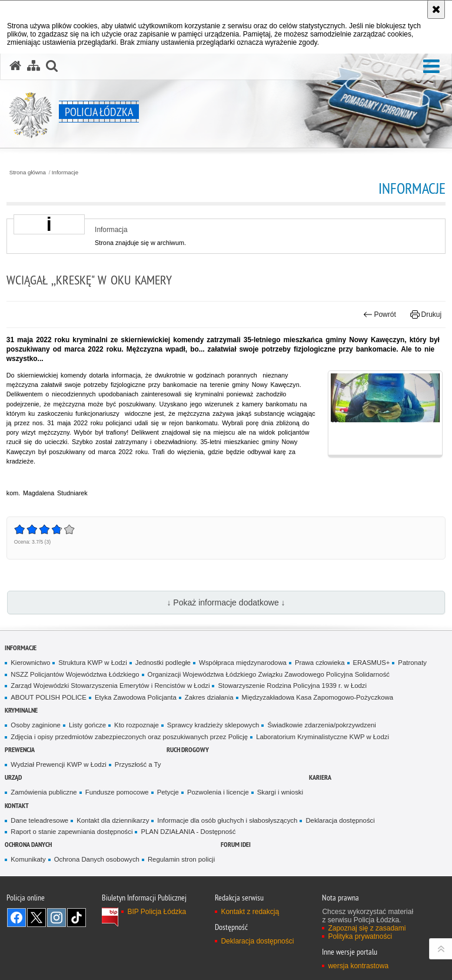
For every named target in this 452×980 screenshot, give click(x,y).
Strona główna (28, 173)
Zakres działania (209, 697)
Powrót (380, 314)
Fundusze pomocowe (117, 792)
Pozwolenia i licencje (218, 792)
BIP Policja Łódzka (157, 912)
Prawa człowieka (320, 663)
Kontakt (17, 805)
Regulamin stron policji (181, 859)
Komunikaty (28, 859)
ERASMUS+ (372, 663)
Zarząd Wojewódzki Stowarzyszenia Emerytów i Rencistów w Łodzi (110, 686)
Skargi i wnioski (280, 792)
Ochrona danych (28, 844)
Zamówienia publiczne (44, 792)
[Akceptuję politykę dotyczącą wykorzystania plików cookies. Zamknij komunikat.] (436, 9)
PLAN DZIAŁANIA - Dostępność (188, 832)
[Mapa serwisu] (34, 66)
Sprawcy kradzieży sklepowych (213, 725)
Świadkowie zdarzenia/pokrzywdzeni (321, 725)
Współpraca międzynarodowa (243, 663)
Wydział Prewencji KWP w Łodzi (59, 764)
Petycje (168, 792)
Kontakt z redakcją (250, 912)
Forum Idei (236, 844)
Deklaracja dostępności (340, 820)
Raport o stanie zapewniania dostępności (72, 832)
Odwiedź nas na (16, 918)
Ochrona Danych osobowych (97, 859)
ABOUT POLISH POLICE (49, 697)
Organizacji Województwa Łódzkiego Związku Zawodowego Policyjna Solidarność (269, 674)
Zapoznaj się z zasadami (367, 928)
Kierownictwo (30, 663)
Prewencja (20, 749)
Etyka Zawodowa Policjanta (136, 697)
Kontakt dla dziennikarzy (113, 820)
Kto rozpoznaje (137, 725)
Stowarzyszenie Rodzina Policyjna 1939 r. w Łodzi (292, 686)
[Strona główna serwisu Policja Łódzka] (15, 66)
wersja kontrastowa (358, 966)
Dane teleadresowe (39, 820)
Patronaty (412, 663)
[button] (431, 67)
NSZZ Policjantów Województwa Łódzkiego (75, 674)
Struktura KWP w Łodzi (93, 663)
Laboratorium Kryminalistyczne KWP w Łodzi (323, 737)
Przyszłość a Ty (138, 764)
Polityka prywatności (360, 936)
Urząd (13, 777)
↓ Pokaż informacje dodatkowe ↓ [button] (226, 602)
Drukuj (426, 314)
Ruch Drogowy (188, 749)
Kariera (320, 777)
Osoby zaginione (36, 725)
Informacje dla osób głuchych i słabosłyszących (227, 820)
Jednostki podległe (163, 663)
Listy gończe (87, 725)
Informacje (65, 173)
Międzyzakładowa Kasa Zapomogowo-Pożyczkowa (318, 697)
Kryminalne (21, 710)
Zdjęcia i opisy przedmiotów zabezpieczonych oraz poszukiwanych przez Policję (129, 737)
